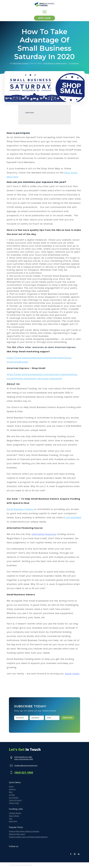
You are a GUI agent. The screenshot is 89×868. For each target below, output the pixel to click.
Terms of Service (15, 801)
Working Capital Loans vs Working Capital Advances (28, 837)
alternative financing (44, 535)
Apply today (72, 674)
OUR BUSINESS (73, 518)
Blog (11, 792)
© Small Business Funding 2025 (21, 865)
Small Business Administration (55, 64)
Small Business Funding (20, 510)
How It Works (14, 816)
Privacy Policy (14, 803)
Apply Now (45, 18)
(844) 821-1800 (24, 773)
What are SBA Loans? (17, 835)
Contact (12, 795)
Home (11, 787)
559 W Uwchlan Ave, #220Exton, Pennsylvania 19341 (24, 759)
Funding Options (15, 813)
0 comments (74, 64)
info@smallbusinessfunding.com (26, 766)
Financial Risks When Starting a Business (24, 832)
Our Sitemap (14, 798)
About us (12, 790)
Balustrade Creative (20, 64)
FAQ (11, 819)
